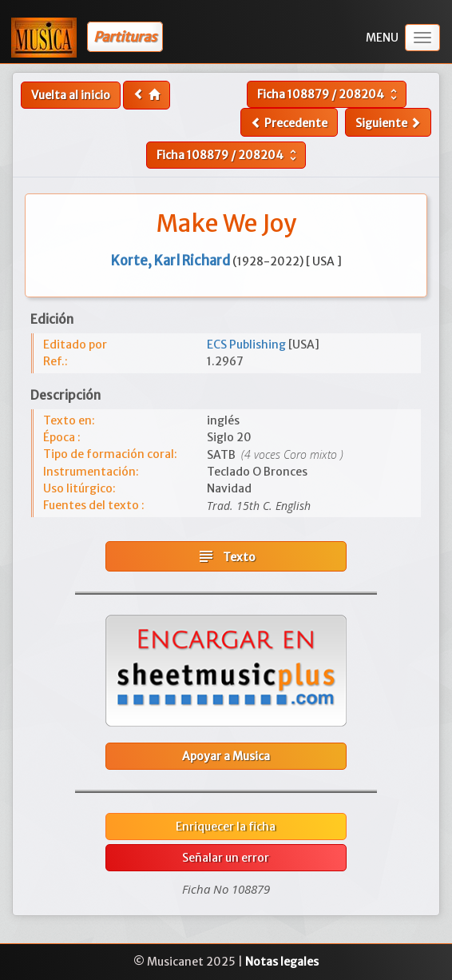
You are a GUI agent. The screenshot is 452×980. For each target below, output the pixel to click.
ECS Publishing (248, 345)
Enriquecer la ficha (226, 827)
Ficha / (329, 94)
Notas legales (282, 962)
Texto (226, 556)
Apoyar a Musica (226, 756)
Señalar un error (226, 858)
